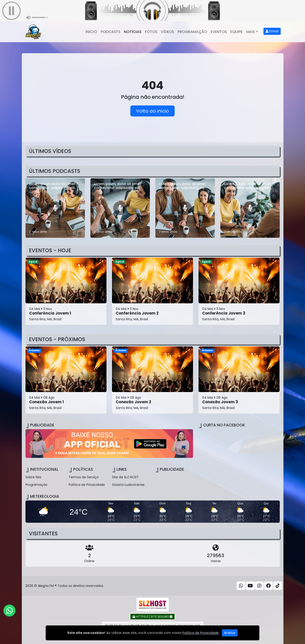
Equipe (236, 32)
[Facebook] (269, 586)
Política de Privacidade (87, 485)
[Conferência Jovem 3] (239, 291)
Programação (192, 32)
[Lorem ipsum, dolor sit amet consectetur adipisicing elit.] (120, 208)
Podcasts (111, 32)
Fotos (151, 32)
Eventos (219, 32)
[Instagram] (259, 586)
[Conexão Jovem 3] (239, 380)
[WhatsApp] (241, 586)
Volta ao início (152, 111)
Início (91, 32)
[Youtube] (250, 586)
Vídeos (167, 32)
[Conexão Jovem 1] (66, 380)
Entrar (272, 31)
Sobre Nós (33, 477)
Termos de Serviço (84, 477)
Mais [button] (251, 32)
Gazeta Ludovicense (128, 485)
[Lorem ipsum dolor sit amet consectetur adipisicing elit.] (55, 208)
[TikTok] (278, 586)
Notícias (133, 32)
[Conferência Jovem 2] (152, 291)
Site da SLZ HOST (125, 477)
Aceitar (230, 633)
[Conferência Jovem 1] (66, 291)
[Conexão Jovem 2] (152, 380)
